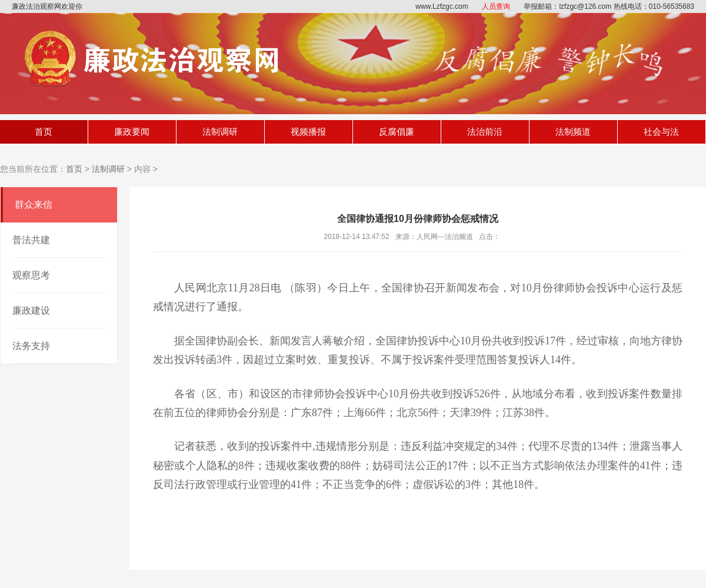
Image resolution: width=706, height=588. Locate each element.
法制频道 (573, 132)
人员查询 (496, 6)
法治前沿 (485, 132)
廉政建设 (31, 310)
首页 (44, 132)
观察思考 (31, 275)
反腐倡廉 (397, 132)
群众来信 (34, 205)
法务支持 (31, 346)
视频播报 (308, 132)
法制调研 (220, 132)
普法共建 (31, 240)
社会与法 (661, 132)
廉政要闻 (132, 132)
